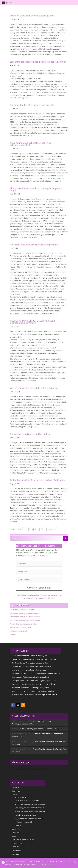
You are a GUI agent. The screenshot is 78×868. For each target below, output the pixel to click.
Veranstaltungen (18, 843)
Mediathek (16, 833)
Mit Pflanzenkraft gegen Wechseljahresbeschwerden (39, 729)
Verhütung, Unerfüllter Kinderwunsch (25, 613)
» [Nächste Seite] (48, 529)
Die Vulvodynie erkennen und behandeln (30, 434)
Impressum (16, 854)
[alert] (39, 769)
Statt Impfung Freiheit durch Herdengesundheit (30, 677)
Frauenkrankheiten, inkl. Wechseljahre (25, 620)
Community (16, 850)
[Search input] (37, 538)
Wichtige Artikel (21, 797)
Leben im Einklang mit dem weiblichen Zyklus (32, 16)
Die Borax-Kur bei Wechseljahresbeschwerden (33, 105)
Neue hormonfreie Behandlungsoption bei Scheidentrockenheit (31, 144)
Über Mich (16, 791)
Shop (14, 836)
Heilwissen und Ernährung (20, 627)
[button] (13, 705)
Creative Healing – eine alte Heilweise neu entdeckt (32, 666)
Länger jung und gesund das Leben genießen (29, 670)
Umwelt (13, 634)
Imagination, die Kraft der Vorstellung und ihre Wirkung (33, 684)
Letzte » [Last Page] (53, 529)
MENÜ (10, 3)
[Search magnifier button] (66, 538)
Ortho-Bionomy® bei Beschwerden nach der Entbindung (38, 480)
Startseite (15, 787)
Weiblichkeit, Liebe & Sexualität (22, 610)
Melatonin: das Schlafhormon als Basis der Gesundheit (33, 691)
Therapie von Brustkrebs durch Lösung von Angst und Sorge (36, 189)
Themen (15, 794)
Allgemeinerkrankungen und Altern (24, 624)
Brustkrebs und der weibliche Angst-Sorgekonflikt (34, 245)
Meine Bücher (17, 829)
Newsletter (16, 847)
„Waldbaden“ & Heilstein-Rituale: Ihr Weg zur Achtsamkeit (34, 695)
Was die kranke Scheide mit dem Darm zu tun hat (34, 388)
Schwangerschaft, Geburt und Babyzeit (25, 617)
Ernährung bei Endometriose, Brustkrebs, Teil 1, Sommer (38, 62)
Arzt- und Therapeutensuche (23, 840)
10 (42, 529)
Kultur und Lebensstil (18, 631)
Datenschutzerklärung (54, 861)
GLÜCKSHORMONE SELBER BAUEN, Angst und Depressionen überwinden (32, 322)
